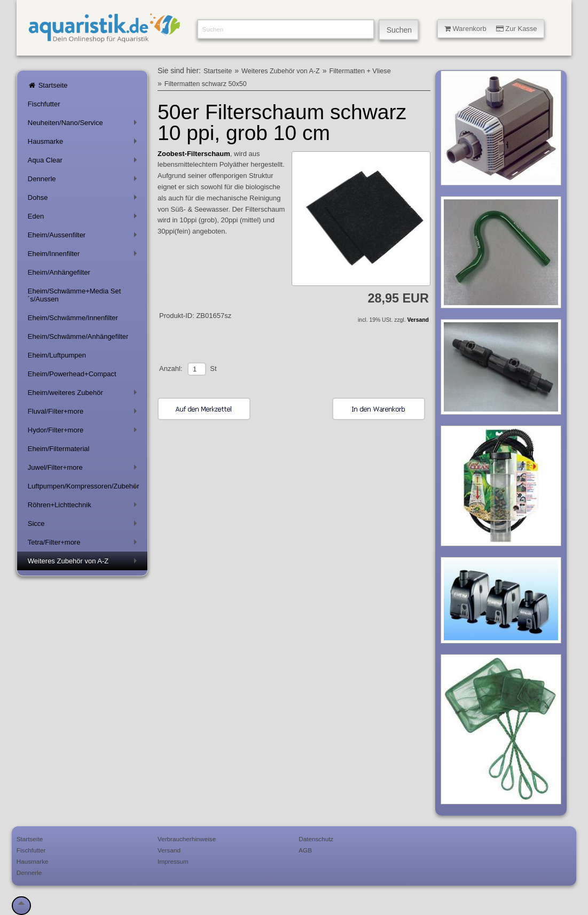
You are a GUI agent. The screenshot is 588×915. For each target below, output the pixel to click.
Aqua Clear (84, 162)
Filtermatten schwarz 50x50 (206, 84)
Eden (84, 218)
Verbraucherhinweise (187, 839)
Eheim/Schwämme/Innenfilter (73, 318)
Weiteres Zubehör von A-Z (84, 563)
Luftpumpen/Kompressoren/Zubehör (84, 488)
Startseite (48, 85)
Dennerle (84, 181)
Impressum (173, 861)
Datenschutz (316, 839)
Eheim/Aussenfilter (84, 237)
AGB (305, 850)
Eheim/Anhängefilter (59, 272)
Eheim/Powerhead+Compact (72, 374)
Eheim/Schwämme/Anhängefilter (78, 336)
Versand (418, 320)
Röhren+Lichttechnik (84, 507)
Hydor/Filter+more (84, 432)
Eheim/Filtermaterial (59, 449)
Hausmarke (84, 144)
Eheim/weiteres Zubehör (84, 395)
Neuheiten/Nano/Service (84, 125)
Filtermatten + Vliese (360, 71)
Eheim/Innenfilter (84, 256)
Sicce (84, 526)
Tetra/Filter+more (84, 544)
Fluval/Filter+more (84, 413)
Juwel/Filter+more (84, 470)
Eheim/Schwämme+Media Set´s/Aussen (75, 295)
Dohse (84, 200)
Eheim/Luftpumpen (57, 355)
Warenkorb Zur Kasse (491, 29)
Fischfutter (44, 104)
